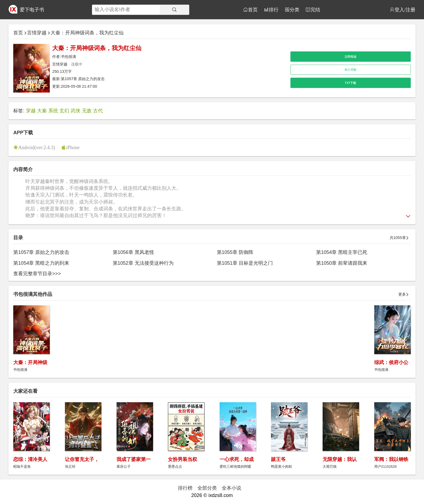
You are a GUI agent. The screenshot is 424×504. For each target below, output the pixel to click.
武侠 (75, 111)
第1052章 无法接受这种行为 (143, 263)
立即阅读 (350, 57)
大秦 (42, 111)
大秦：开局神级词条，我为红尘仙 (87, 33)
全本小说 (231, 488)
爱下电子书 (32, 10)
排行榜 (185, 488)
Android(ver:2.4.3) (37, 147)
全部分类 (207, 488)
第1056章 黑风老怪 (133, 252)
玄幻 (64, 111)
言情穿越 (37, 33)
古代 (98, 111)
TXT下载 (350, 83)
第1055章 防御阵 (235, 252)
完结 (315, 9)
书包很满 (68, 57)
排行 (274, 9)
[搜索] (174, 10)
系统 (53, 111)
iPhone (73, 147)
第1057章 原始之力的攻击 (83, 79)
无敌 (87, 111)
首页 (253, 9)
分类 (294, 9)
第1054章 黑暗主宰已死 (342, 252)
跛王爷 (278, 459)
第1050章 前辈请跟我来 (342, 263)
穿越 (31, 111)
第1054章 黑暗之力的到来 (41, 263)
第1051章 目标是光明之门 (245, 263)
